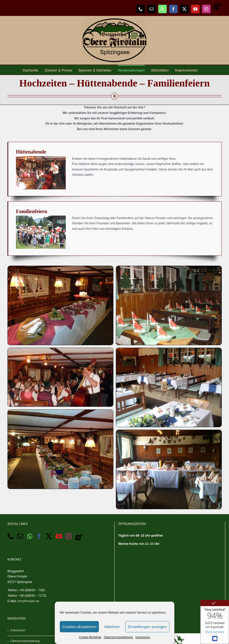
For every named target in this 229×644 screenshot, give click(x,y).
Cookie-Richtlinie (90, 637)
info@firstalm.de (29, 601)
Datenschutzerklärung (118, 637)
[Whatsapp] (30, 536)
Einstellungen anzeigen (147, 627)
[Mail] (20, 536)
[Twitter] (49, 536)
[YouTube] (59, 536)
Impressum (143, 637)
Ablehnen (112, 627)
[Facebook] (39, 536)
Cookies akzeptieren (79, 627)
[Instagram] (68, 536)
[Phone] (11, 536)
